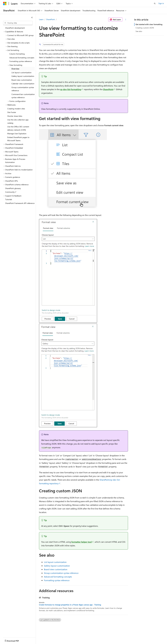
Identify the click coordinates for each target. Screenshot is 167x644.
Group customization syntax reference (61, 573)
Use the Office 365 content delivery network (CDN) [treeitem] (18, 128)
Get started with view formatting (149, 24)
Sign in (161, 3)
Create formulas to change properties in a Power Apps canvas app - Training (70, 605)
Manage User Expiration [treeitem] (17, 134)
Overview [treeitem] (15, 69)
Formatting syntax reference (57, 580)
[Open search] (155, 4)
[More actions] (126, 20)
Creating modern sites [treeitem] (16, 109)
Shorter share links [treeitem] (15, 116)
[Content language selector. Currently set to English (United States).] (15, 640)
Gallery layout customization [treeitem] (23, 76)
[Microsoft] (5, 4)
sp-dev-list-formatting (71, 89)
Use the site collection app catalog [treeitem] (18, 121)
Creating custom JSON (145, 28)
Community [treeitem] (10, 192)
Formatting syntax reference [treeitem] (21, 61)
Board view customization (56, 569)
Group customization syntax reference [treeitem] (23, 89)
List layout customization (55, 562)
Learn (41, 19)
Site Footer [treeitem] (12, 112)
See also (139, 31)
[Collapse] (32, 17)
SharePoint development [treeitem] (15, 28)
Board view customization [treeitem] (22, 80)
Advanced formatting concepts (58, 577)
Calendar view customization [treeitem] (23, 84)
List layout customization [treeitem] (21, 72)
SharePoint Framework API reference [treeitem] (20, 203)
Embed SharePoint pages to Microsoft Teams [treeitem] (18, 139)
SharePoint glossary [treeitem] (13, 188)
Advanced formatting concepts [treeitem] (22, 58)
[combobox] (18, 23)
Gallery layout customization (57, 566)
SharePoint (50, 19)
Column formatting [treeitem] (17, 54)
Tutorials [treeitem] (9, 199)
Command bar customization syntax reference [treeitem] (23, 96)
